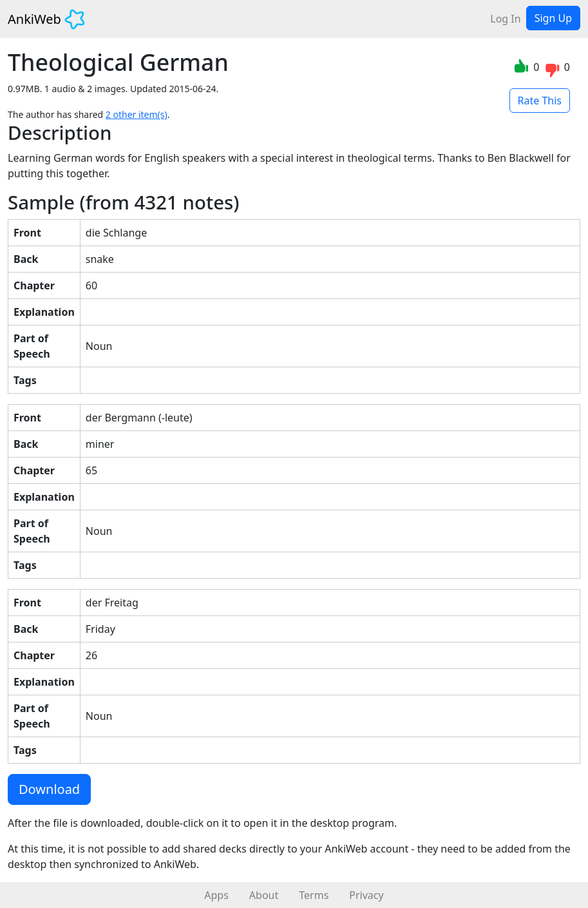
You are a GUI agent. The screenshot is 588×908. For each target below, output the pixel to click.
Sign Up (553, 18)
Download (49, 789)
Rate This (540, 101)
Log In (505, 19)
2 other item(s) (137, 114)
